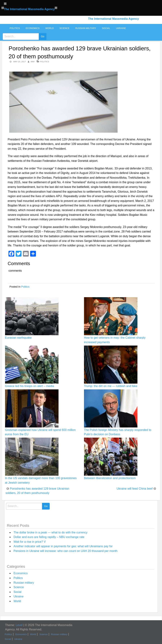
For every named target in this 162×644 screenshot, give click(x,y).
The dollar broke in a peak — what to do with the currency (50, 532)
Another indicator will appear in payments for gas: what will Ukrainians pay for (63, 546)
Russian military (86, 28)
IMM (32, 62)
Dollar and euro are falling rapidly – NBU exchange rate (49, 537)
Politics (15, 28)
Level (19, 625)
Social (106, 28)
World (49, 28)
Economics (33, 28)
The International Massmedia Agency (29, 9)
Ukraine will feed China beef (135, 489)
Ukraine (121, 28)
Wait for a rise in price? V (30, 542)
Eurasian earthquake (18, 338)
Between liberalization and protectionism (110, 478)
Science (64, 28)
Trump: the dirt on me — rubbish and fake (111, 386)
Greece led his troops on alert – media (30, 386)
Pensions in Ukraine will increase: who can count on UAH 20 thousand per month (65, 551)
